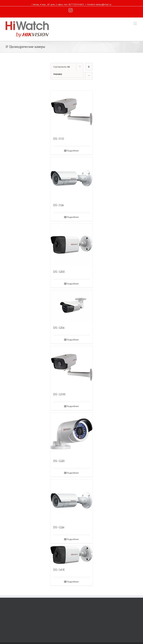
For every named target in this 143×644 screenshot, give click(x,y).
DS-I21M (59, 394)
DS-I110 (59, 139)
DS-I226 (59, 527)
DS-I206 (59, 328)
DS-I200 (59, 272)
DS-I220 (59, 461)
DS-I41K (59, 570)
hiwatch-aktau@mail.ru (99, 4)
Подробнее (73, 151)
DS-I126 (59, 205)
